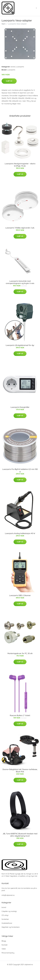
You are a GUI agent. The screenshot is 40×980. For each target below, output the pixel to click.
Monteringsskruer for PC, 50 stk (20, 653)
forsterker (5, 919)
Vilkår (4, 949)
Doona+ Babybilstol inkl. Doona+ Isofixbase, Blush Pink (20, 770)
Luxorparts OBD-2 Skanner (20, 595)
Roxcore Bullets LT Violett (20, 715)
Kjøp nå (9, 81)
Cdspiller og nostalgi (9, 911)
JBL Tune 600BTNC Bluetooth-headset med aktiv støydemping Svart (20, 835)
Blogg (4, 941)
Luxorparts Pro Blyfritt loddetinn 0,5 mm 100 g (20, 470)
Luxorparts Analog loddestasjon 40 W (20, 533)
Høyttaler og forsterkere (11, 927)
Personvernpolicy (8, 953)
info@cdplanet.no (8, 895)
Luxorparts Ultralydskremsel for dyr (20, 345)
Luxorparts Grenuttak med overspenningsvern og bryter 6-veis (20, 282)
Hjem (4, 24)
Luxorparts (20, 67)
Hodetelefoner (7, 923)
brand (13, 67)
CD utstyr (5, 915)
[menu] (37, 8)
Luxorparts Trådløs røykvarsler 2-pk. (20, 228)
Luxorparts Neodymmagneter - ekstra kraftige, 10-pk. (20, 165)
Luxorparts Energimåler (20, 407)
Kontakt (5, 945)
